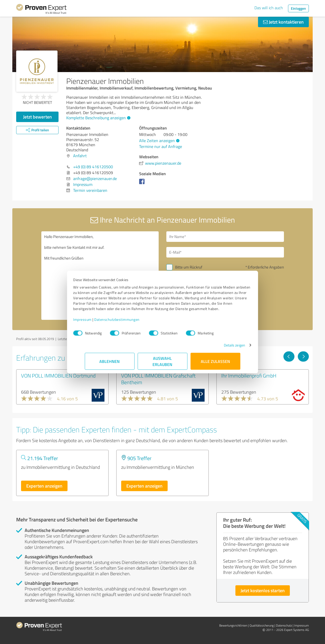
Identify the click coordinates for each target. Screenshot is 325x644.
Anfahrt (80, 156)
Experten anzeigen (44, 486)
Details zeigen (223, 348)
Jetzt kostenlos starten (263, 590)
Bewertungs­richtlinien (233, 625)
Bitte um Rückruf (189, 267)
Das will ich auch (269, 8)
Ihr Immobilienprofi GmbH (249, 375)
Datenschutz (284, 625)
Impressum (94, 322)
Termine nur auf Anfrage (161, 146)
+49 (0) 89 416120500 (93, 167)
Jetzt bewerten (37, 117)
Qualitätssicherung (262, 625)
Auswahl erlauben (163, 364)
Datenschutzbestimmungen (128, 322)
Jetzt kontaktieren (283, 22)
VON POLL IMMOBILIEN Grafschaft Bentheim (158, 379)
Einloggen (298, 8)
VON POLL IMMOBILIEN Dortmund (58, 375)
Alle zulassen (215, 364)
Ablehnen (110, 364)
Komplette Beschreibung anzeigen (98, 118)
